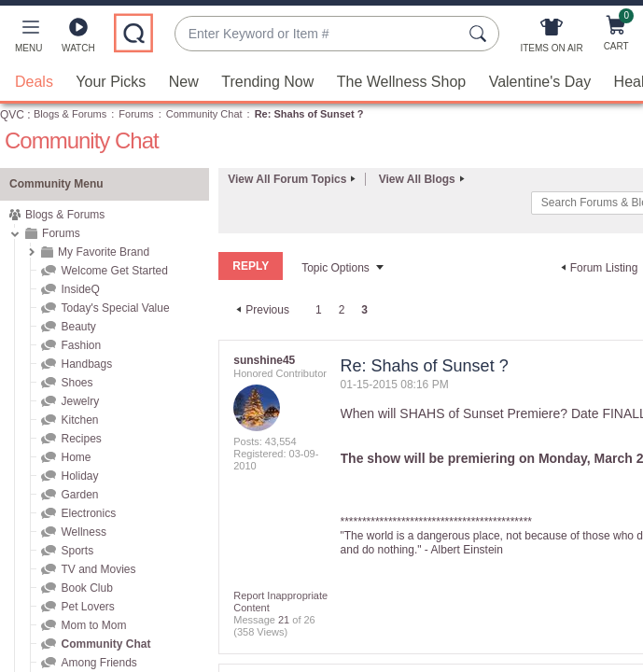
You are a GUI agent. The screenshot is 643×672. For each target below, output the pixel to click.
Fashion (81, 344)
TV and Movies (98, 568)
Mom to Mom (93, 624)
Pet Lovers (87, 606)
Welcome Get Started (114, 270)
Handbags (86, 363)
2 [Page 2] (342, 309)
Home (76, 456)
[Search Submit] (481, 34)
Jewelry (80, 400)
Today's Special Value (115, 307)
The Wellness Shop (401, 81)
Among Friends (98, 662)
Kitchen (79, 419)
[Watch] (78, 39)
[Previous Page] (260, 309)
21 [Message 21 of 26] (284, 619)
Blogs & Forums (70, 113)
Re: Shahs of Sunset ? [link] (309, 113)
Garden (79, 494)
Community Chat (204, 113)
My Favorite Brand (104, 251)
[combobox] (318, 34)
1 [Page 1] (319, 309)
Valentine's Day (540, 81)
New (184, 81)
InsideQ (80, 288)
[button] (28, 39)
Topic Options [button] (335, 267)
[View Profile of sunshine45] (264, 359)
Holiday (79, 475)
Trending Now (267, 81)
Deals (34, 81)
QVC (12, 114)
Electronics (88, 512)
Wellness (83, 531)
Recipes (81, 438)
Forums (136, 113)
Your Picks (111, 81)
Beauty (78, 326)
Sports (77, 550)
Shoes (77, 382)
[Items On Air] (551, 39)
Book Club (86, 587)
